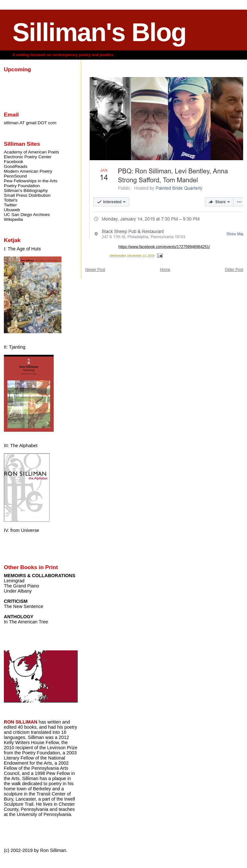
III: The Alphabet (21, 446)
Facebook (14, 162)
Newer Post (95, 270)
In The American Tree (26, 622)
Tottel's (11, 200)
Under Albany (18, 591)
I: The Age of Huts (22, 249)
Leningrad (14, 581)
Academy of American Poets (32, 152)
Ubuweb (12, 210)
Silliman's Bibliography (26, 191)
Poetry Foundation (22, 186)
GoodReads (16, 166)
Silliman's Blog (99, 32)
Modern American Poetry (28, 171)
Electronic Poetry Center (28, 157)
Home (165, 270)
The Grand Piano (22, 586)
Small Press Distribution (27, 195)
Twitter (10, 205)
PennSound (15, 176)
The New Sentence (23, 606)
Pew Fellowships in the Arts (31, 181)
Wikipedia (13, 219)
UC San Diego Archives (27, 215)
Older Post (234, 270)
